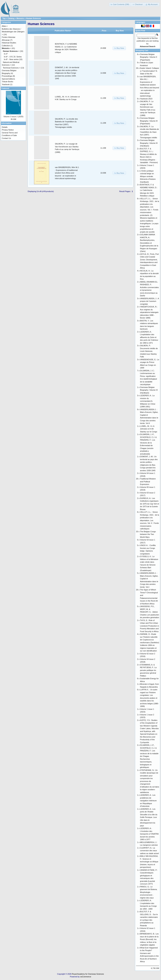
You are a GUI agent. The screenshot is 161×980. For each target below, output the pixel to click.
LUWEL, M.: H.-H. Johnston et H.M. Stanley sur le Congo (149, 429)
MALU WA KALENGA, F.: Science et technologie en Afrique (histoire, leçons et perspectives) (149, 862)
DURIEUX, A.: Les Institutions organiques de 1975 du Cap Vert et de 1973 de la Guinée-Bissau (150, 504)
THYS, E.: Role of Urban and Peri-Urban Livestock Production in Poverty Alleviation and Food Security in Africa (150, 626)
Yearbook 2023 (146, 99)
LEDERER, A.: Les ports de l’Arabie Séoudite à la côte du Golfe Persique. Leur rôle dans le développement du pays (149, 817)
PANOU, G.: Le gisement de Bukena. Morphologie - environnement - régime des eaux (149, 892)
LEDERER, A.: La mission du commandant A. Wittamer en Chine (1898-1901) (148, 401)
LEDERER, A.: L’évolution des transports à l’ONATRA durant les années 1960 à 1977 (149, 834)
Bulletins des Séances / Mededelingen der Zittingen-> (13, 32)
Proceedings (7, 76)
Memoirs (20, 18)
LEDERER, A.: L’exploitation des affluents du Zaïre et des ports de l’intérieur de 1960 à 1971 (149, 337)
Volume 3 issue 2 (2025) (14, 117)
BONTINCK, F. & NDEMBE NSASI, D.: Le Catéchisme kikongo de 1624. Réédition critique (149, 190)
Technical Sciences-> (12, 68)
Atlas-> (5, 26)
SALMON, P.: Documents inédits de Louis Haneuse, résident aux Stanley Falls (149, 351)
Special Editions (8, 79)
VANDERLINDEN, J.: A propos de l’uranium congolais (149, 301)
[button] (120, 4)
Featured (5, 88)
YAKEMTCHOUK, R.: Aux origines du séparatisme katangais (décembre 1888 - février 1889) (149, 312)
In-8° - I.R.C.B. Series (13, 57)
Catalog (11, 18)
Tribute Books (7, 82)
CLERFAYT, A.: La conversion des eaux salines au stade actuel (149, 851)
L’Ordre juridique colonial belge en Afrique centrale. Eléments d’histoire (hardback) (148, 176)
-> (6, 48)
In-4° (6, 54)
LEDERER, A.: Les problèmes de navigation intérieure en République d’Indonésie (148, 801)
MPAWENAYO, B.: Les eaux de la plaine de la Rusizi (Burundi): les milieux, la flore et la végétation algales (149, 939)
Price (104, 31)
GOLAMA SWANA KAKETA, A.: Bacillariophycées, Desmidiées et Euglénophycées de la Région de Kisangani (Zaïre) (149, 243)
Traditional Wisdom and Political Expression (148, 482)
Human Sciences (34, 18)
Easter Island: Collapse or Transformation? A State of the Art (150, 71)
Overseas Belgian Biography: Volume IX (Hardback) (149, 390)
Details (5, 127)
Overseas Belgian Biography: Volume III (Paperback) (149, 121)
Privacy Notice (8, 130)
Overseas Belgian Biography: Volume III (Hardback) (149, 143)
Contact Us (6, 138)
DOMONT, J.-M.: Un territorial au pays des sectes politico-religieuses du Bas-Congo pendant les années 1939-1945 (67, 73)
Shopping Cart (142, 50)
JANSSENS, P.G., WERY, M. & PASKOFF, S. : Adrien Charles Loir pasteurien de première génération (150, 612)
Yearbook (6, 84)
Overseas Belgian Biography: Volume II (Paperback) (149, 57)
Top (4, 18)
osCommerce (86, 977)
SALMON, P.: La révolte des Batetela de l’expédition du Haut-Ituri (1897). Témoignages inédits (150, 132)
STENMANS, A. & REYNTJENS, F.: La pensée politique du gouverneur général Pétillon (148, 670)
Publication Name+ (63, 31)
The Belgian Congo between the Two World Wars (148, 534)
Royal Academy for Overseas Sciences (88, 974)
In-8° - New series (11, 59)
